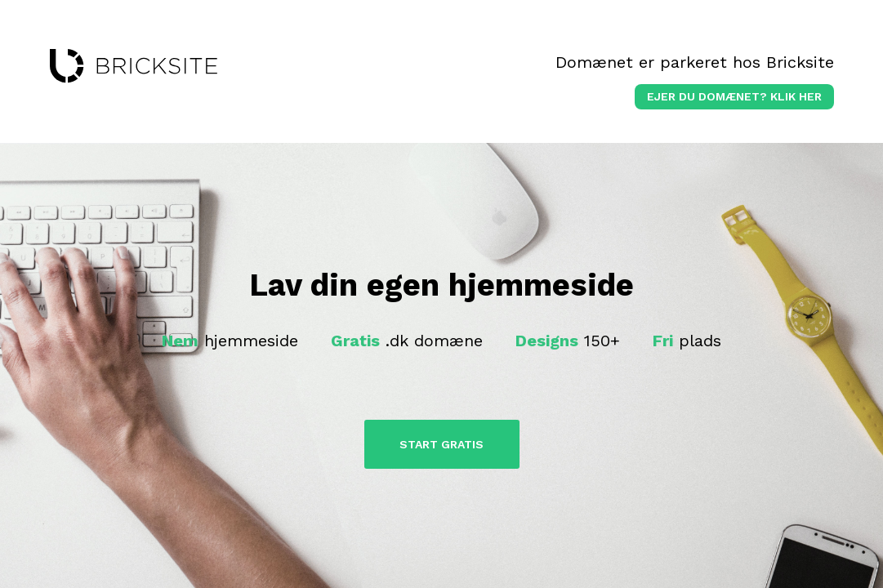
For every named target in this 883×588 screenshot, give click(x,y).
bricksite (134, 66)
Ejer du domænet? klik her (734, 96)
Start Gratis (441, 444)
